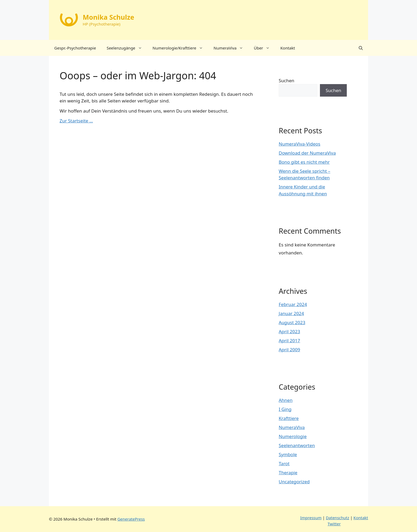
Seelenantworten (297, 445)
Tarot (284, 463)
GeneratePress (131, 519)
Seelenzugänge (127, 48)
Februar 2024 (293, 304)
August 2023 (292, 322)
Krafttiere (289, 418)
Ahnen (286, 400)
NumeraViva (231, 48)
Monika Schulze (109, 17)
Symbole (288, 454)
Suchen (287, 81)
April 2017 (289, 341)
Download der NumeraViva (307, 153)
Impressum (311, 518)
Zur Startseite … (76, 121)
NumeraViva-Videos (299, 144)
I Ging (285, 409)
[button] (361, 48)
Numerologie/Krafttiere (180, 48)
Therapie (288, 473)
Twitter (334, 524)
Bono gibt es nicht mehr (304, 162)
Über (264, 48)
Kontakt (288, 48)
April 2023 (289, 331)
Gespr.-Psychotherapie (75, 48)
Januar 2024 (291, 313)
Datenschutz (337, 518)
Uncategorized (294, 482)
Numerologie (293, 436)
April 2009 (289, 350)
